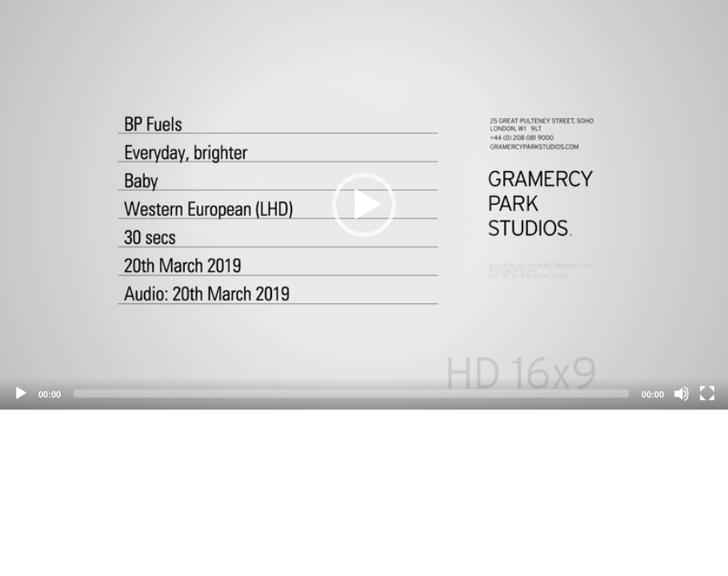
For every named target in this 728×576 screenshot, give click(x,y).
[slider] (351, 394)
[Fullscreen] (707, 394)
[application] (364, 205)
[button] (364, 205)
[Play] (21, 394)
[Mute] (682, 394)
